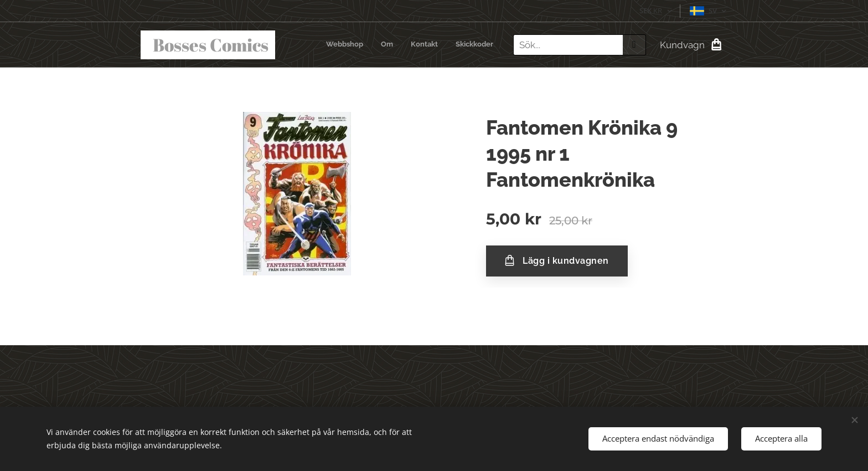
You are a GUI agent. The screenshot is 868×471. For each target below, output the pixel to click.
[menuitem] (443, 45)
